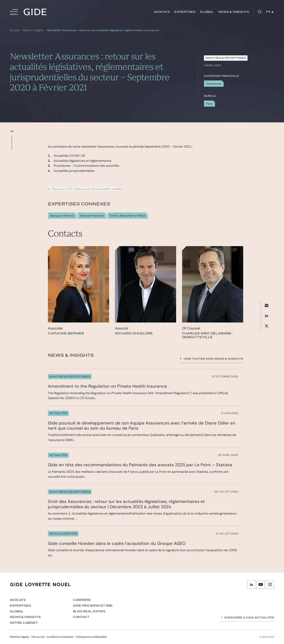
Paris (209, 104)
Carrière (82, 600)
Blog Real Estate (89, 611)
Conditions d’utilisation (60, 637)
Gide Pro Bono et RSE (93, 606)
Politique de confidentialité (91, 637)
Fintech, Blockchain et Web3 (127, 216)
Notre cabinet (24, 623)
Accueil (14, 30)
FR (270, 12)
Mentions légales (20, 637)
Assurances (214, 84)
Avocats (162, 12)
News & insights (234, 12)
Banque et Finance (62, 216)
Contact (81, 617)
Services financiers (92, 216)
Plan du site (38, 637)
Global (207, 12)
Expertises (185, 12)
